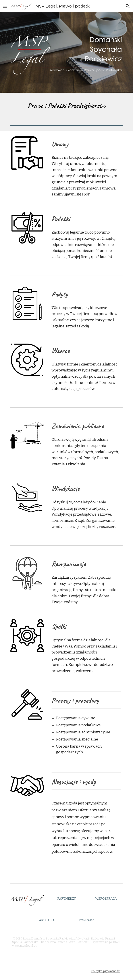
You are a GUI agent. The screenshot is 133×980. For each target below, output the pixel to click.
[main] (66, 105)
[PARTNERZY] (66, 898)
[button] (5, 6)
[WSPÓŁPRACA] (106, 898)
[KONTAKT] (86, 920)
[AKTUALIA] (47, 920)
